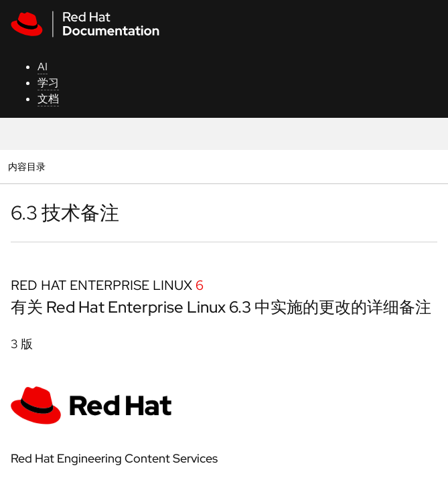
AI (43, 67)
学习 (48, 83)
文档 (48, 99)
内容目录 (26, 166)
